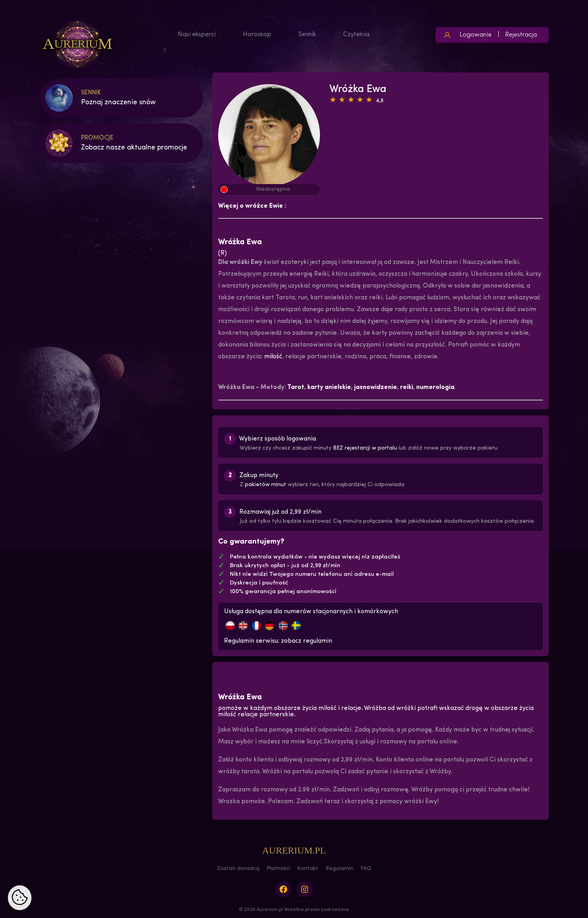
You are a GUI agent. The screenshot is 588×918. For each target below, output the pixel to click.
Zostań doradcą (238, 869)
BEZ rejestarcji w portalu (365, 448)
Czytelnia (356, 35)
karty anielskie (329, 387)
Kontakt (308, 869)
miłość (273, 357)
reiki (407, 387)
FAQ (366, 869)
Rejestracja (521, 35)
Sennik (307, 35)
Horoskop (257, 35)
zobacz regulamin (307, 641)
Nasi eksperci (197, 35)
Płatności (278, 869)
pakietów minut (266, 485)
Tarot (296, 387)
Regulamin (339, 869)
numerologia (435, 387)
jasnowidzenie (376, 387)
